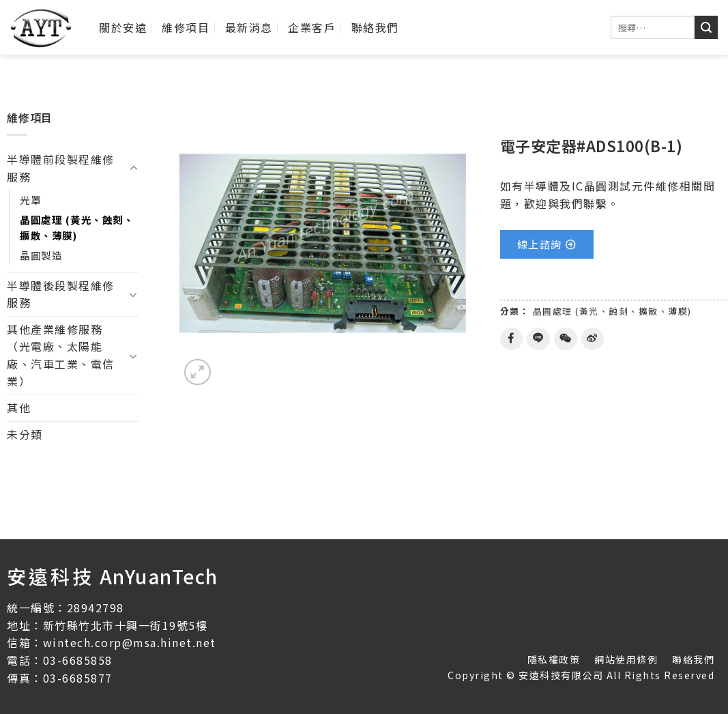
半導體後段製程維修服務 (61, 294)
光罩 (30, 200)
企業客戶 (312, 27)
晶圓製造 (41, 255)
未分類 (25, 434)
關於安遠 (123, 27)
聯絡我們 (375, 27)
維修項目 (186, 27)
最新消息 (249, 27)
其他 (19, 408)
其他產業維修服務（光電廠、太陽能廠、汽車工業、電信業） (61, 355)
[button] (547, 244)
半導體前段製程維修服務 (61, 168)
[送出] (706, 27)
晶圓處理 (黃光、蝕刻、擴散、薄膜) (77, 227)
